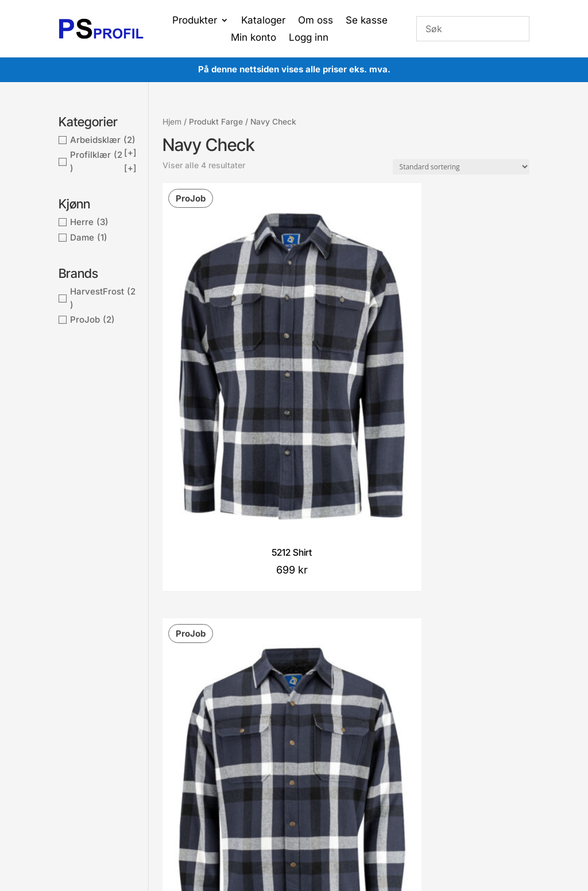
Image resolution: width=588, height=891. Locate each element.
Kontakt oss (183, 740)
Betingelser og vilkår (198, 705)
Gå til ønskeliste (279, 756)
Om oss (316, 21)
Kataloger (263, 21)
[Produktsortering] (461, 167)
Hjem (172, 122)
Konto (260, 705)
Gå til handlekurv (281, 739)
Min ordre (268, 722)
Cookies (176, 723)
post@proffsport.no (109, 722)
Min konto (254, 38)
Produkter (195, 21)
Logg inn (309, 38)
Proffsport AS (316, 817)
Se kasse (367, 21)
